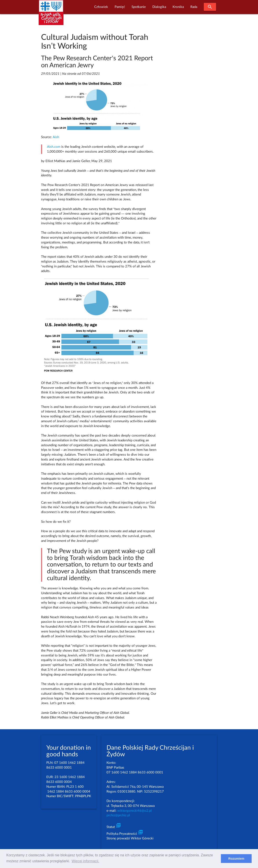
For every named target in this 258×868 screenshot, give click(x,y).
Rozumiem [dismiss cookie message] (236, 859)
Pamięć (120, 7)
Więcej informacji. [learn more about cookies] (85, 861)
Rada (194, 7)
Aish (56, 137)
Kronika (178, 7)
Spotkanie (139, 7)
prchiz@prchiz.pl (118, 815)
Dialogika (159, 7)
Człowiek (101, 7)
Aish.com (54, 147)
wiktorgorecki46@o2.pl (134, 811)
